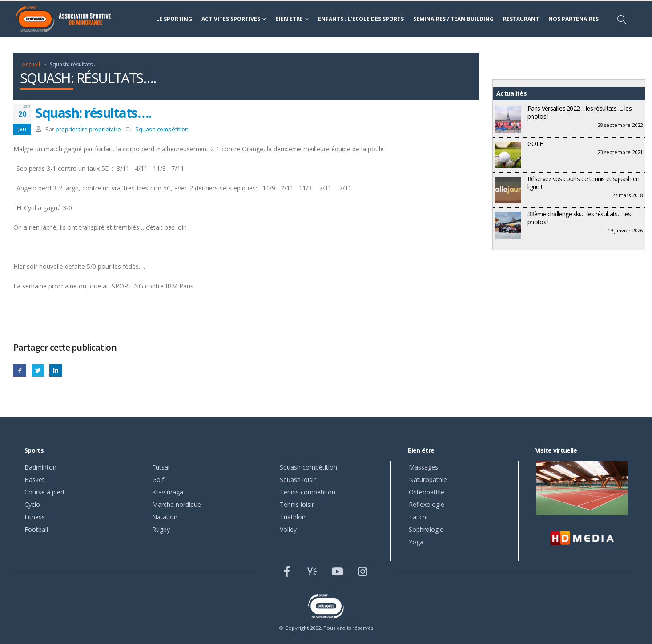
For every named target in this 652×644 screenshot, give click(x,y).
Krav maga (168, 492)
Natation (165, 517)
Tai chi (418, 517)
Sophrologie (426, 529)
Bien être (289, 19)
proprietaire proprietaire (88, 129)
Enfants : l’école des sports (361, 19)
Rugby (161, 529)
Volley (288, 529)
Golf (158, 480)
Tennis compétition (308, 492)
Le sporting (174, 19)
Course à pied (44, 492)
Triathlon (293, 517)
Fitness (35, 517)
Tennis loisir (297, 504)
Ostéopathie (427, 492)
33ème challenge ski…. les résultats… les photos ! (579, 218)
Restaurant (521, 19)
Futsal (161, 467)
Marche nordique (177, 504)
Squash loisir (298, 480)
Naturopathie (428, 480)
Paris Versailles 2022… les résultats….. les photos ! (580, 112)
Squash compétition (162, 129)
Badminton (40, 467)
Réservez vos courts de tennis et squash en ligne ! (584, 183)
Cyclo (32, 504)
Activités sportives (231, 19)
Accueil (31, 64)
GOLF (535, 144)
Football (36, 529)
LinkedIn (56, 370)
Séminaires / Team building (453, 19)
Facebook (20, 370)
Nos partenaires (574, 19)
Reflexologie (427, 504)
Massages (423, 467)
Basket (34, 480)
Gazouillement (38, 370)
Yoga (416, 542)
